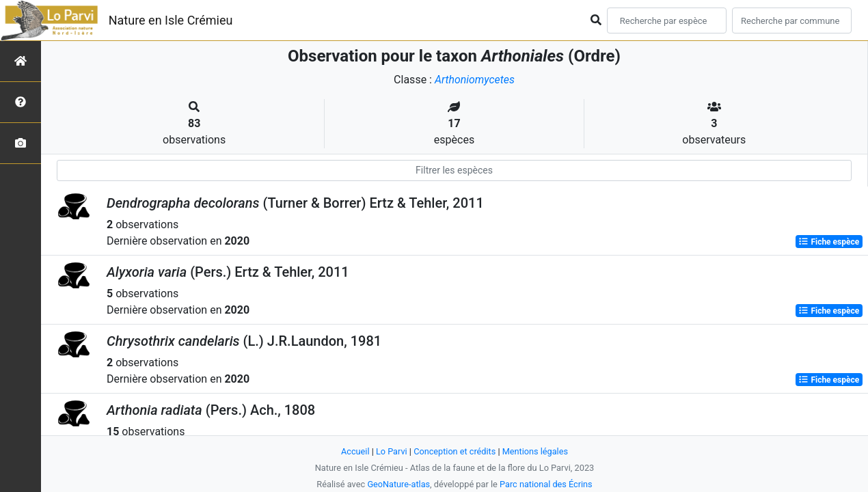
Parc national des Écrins (546, 484)
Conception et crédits (455, 451)
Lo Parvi (391, 451)
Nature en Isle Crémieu (171, 20)
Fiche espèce (829, 242)
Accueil (355, 451)
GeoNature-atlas (398, 484)
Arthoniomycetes (474, 80)
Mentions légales (535, 451)
